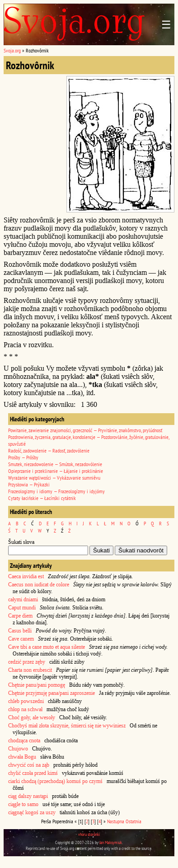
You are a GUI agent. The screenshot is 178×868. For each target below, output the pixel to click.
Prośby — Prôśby (23, 457)
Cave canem (21, 639)
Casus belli (20, 631)
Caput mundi (22, 608)
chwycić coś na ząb (29, 765)
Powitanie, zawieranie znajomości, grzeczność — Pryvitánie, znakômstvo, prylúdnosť (85, 430)
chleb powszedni (26, 701)
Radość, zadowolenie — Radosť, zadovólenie (49, 451)
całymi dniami (23, 599)
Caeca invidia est (26, 576)
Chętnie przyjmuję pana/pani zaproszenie (52, 693)
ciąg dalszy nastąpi (28, 796)
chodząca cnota (24, 741)
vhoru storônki (89, 834)
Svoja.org (12, 50)
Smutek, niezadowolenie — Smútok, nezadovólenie (55, 464)
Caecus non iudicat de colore (39, 585)
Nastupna (116, 821)
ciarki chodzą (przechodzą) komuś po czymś (55, 781)
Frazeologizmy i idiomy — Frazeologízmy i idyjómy (56, 491)
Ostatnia (133, 821)
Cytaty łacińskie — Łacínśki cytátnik (42, 498)
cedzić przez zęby (27, 662)
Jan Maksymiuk (111, 842)
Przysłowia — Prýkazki (29, 484)
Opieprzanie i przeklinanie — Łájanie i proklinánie (56, 471)
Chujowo (18, 749)
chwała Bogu (22, 757)
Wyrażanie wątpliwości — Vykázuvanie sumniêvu (54, 478)
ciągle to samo (23, 804)
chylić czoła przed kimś (33, 773)
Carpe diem (20, 616)
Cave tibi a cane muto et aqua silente (47, 647)
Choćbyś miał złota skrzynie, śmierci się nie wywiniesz (67, 726)
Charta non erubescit (30, 670)
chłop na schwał (25, 709)
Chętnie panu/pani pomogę (37, 685)
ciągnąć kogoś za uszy (32, 812)
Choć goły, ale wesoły (32, 717)
